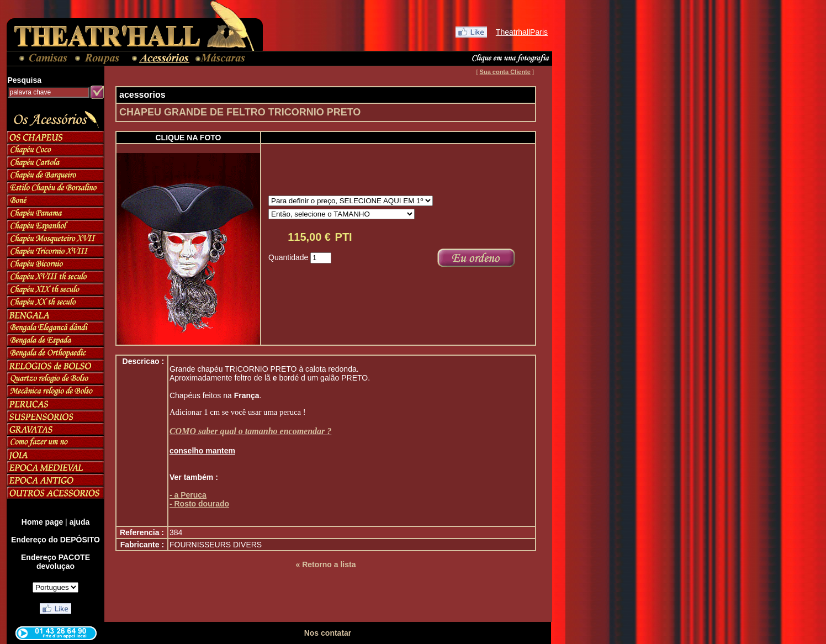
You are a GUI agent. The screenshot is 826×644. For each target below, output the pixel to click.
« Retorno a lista (326, 564)
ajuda (80, 522)
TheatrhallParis (522, 32)
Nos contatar (328, 633)
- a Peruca (188, 495)
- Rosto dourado (199, 504)
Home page (42, 522)
